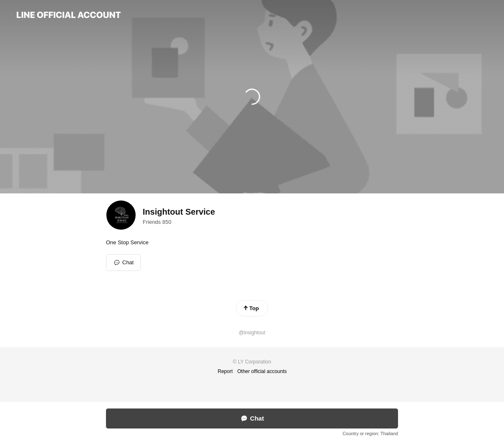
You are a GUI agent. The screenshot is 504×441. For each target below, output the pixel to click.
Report (225, 371)
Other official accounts (262, 371)
